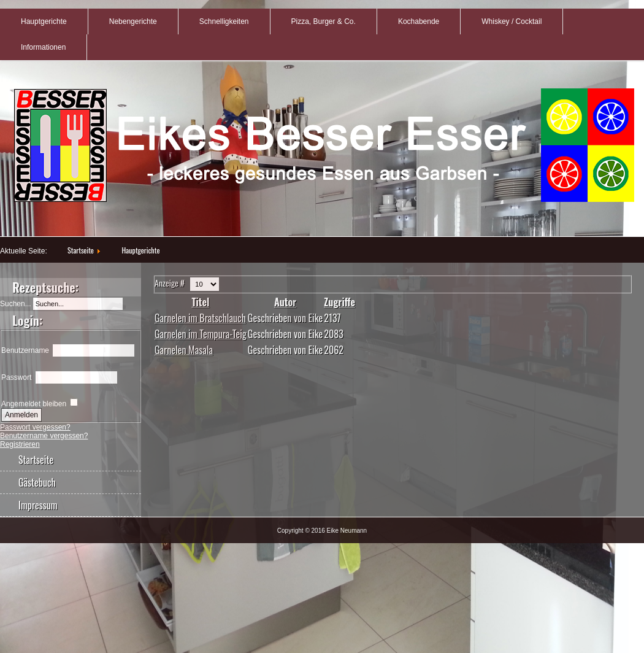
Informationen (43, 47)
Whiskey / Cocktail (512, 21)
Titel (200, 302)
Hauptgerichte (44, 21)
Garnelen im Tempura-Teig (201, 334)
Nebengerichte (133, 21)
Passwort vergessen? (35, 427)
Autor (285, 302)
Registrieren (20, 444)
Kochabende (419, 21)
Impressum (38, 505)
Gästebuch (37, 482)
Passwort (16, 377)
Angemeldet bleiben (34, 404)
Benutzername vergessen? (44, 436)
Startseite (81, 250)
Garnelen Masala (184, 350)
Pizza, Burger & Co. (324, 21)
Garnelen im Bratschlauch (200, 318)
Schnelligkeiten (224, 21)
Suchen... (16, 304)
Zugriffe (339, 302)
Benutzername (25, 350)
